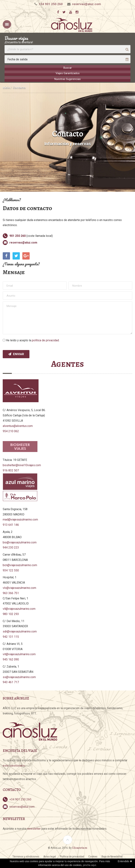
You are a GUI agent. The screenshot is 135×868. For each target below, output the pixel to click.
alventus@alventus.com (18, 425)
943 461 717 (11, 682)
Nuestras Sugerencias (67, 79)
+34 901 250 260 (51, 4)
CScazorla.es (80, 847)
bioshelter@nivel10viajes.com (22, 465)
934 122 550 (11, 570)
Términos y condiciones (26, 856)
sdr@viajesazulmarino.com (20, 631)
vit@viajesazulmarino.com (19, 654)
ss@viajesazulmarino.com (19, 677)
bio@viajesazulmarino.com (20, 542)
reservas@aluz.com (86, 4)
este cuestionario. (14, 765)
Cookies (93, 856)
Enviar (16, 354)
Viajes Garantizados (68, 73)
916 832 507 (11, 470)
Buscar (68, 68)
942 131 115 (11, 636)
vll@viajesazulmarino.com (19, 608)
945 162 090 (11, 659)
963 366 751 (11, 593)
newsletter (34, 828)
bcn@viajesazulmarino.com (20, 565)
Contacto (19, 87)
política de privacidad (45, 340)
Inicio (6, 87)
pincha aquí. (90, 865)
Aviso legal (50, 856)
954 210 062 (11, 431)
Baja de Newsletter (112, 856)
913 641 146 (11, 524)
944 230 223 (11, 547)
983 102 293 (11, 613)
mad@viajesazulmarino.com (20, 519)
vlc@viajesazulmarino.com (19, 587)
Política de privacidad (72, 856)
